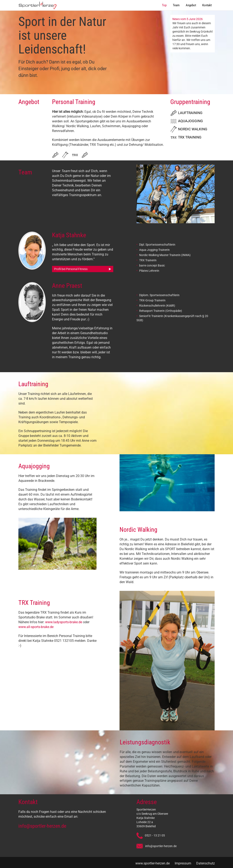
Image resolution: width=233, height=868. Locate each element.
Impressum (183, 863)
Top (164, 5)
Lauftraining (190, 113)
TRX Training (190, 137)
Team (176, 5)
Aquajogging (190, 121)
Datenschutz (206, 863)
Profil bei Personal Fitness (71, 269)
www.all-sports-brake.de (36, 627)
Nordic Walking (193, 129)
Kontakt (207, 5)
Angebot (191, 5)
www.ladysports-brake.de (64, 622)
